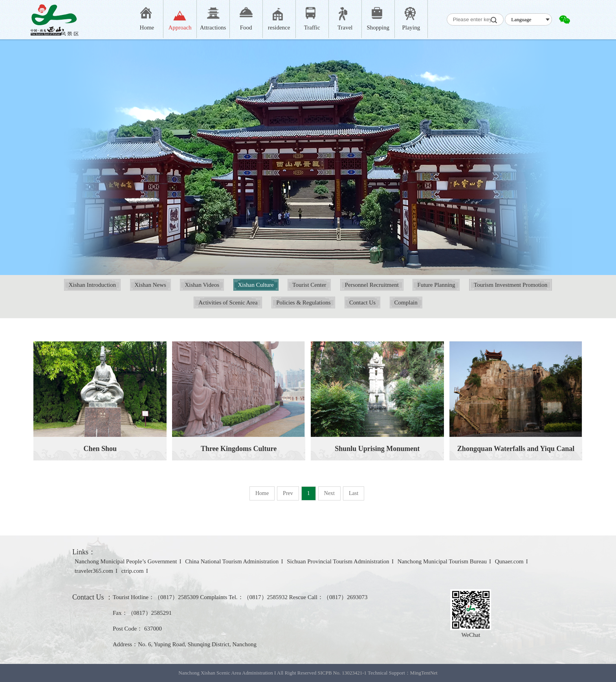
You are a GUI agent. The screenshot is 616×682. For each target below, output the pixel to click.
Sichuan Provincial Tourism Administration (338, 561)
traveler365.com (94, 571)
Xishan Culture (256, 285)
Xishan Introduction (92, 285)
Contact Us (362, 302)
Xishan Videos (202, 285)
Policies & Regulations (303, 302)
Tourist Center (309, 285)
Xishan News (150, 285)
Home (262, 493)
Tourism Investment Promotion (511, 285)
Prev (288, 493)
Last (354, 493)
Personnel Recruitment (372, 285)
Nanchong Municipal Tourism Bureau (442, 561)
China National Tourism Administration (232, 561)
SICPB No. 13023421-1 (342, 673)
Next (329, 493)
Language (521, 19)
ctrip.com (133, 571)
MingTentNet (424, 673)
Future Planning (436, 285)
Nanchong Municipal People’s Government (126, 561)
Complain (406, 302)
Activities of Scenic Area (228, 302)
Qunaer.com (509, 561)
